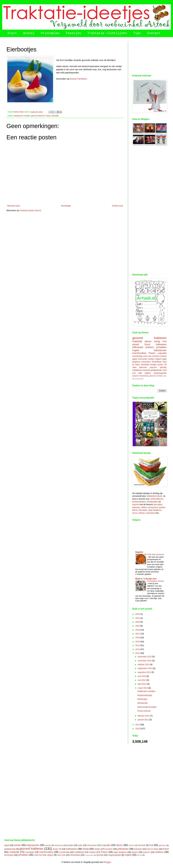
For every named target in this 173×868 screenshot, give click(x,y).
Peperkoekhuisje (145, 695)
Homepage (66, 206)
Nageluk (139, 552)
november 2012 (145, 661)
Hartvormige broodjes (147, 707)
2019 (138, 626)
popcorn (153, 367)
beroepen (143, 510)
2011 (138, 725)
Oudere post (117, 206)
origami (158, 359)
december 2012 (145, 657)
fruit (165, 341)
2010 (138, 728)
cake (134, 367)
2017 (138, 634)
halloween (161, 344)
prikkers (150, 347)
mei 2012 (142, 680)
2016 (138, 638)
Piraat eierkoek (144, 711)
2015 (138, 642)
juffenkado (138, 347)
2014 (138, 645)
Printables (50, 33)
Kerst (147, 344)
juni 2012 (142, 676)
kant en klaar (152, 849)
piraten (163, 356)
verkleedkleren (157, 499)
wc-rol (140, 855)
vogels (136, 350)
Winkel (29, 33)
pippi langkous (155, 510)
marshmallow (139, 353)
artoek (136, 344)
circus (135, 513)
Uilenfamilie (142, 703)
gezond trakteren (38, 116)
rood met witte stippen (44, 855)
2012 (138, 653)
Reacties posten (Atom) (31, 210)
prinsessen (153, 507)
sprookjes (158, 504)
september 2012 (145, 668)
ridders (144, 507)
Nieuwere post (14, 206)
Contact (154, 33)
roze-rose (147, 356)
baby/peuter (19, 116)
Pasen (152, 353)
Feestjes (73, 33)
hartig (48, 116)
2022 (138, 614)
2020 (138, 622)
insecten (156, 356)
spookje (163, 367)
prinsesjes (146, 362)
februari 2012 (144, 716)
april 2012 (142, 684)
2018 (138, 630)
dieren (148, 341)
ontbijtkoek (137, 370)
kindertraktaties (139, 502)
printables (161, 347)
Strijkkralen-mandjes (146, 691)
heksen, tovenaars (147, 513)
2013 (138, 649)
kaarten (136, 504)
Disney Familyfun (78, 79)
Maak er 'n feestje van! (146, 579)
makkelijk (55, 116)
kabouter (143, 367)
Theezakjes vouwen (156, 581)
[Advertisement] (149, 56)
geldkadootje (156, 370)
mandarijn (145, 365)
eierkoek (146, 370)
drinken (160, 376)
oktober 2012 (144, 664)
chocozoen (143, 359)
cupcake (162, 353)
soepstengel (139, 379)
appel (135, 359)
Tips (137, 33)
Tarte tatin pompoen (156, 554)
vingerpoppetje (160, 373)
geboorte (153, 376)
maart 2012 (143, 688)
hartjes (151, 359)
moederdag (137, 356)
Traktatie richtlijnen (107, 33)
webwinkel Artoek (154, 496)
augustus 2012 (145, 672)
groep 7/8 (162, 365)
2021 (138, 618)
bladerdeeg (144, 376)
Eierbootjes (142, 699)
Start (12, 33)
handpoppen (153, 502)
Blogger (107, 862)
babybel (135, 376)
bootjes (27, 116)
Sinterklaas (157, 362)
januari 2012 (143, 720)
